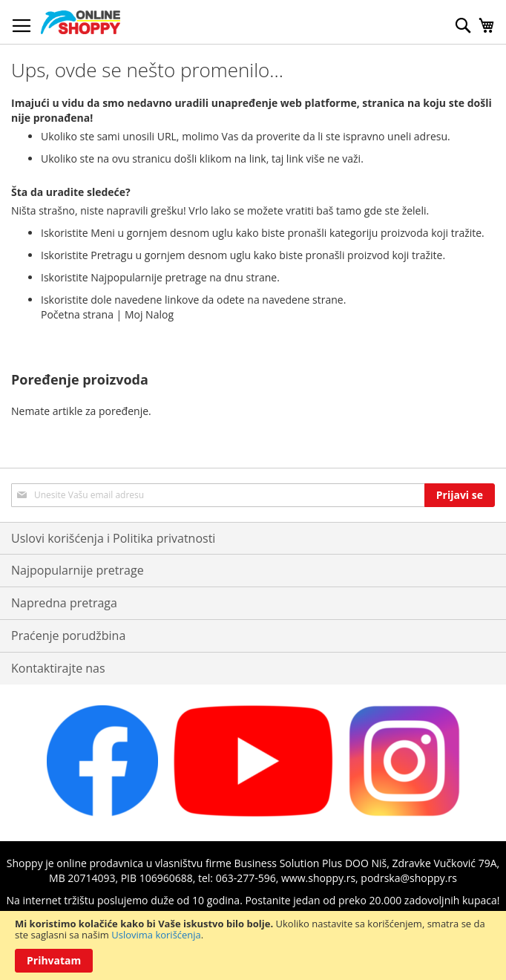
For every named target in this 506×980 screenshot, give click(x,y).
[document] (253, 945)
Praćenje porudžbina (68, 636)
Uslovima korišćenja (156, 935)
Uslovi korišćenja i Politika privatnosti (113, 538)
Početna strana (77, 314)
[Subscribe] (460, 495)
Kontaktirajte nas (58, 668)
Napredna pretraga (64, 603)
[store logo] (80, 22)
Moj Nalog (149, 314)
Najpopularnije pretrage (78, 570)
